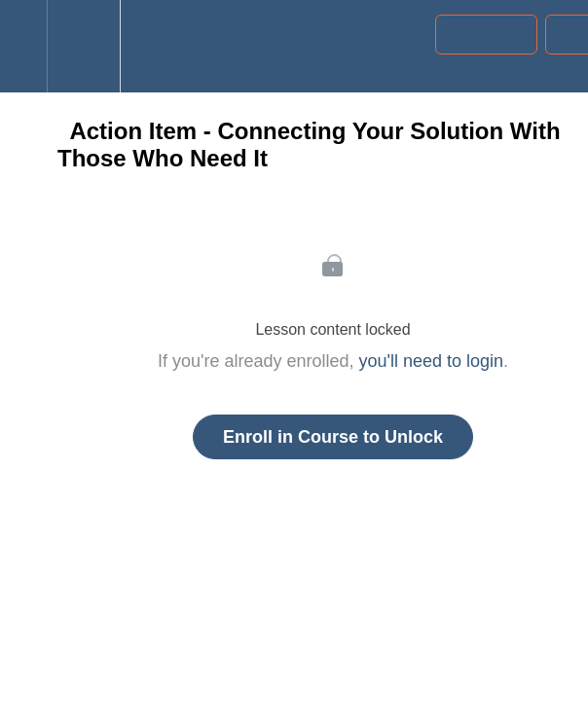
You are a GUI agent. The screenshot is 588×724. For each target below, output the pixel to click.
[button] (23, 46)
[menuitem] (83, 46)
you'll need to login (432, 361)
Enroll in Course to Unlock (333, 437)
